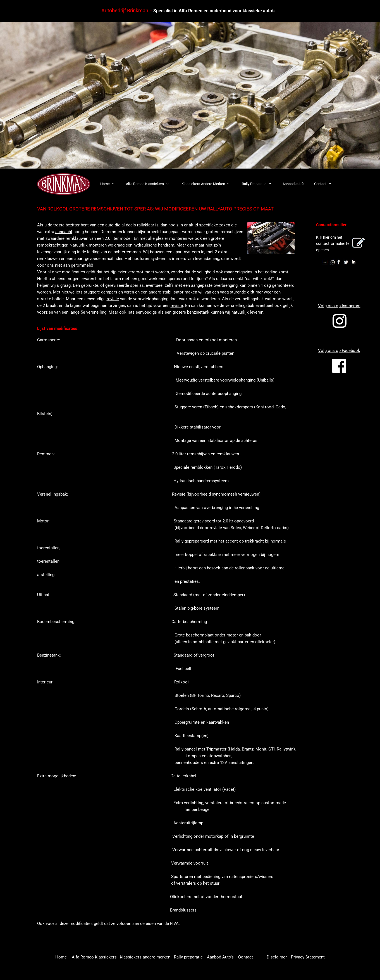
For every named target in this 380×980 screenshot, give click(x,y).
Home (62, 957)
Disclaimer (277, 957)
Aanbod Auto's (220, 957)
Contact (246, 957)
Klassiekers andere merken (145, 957)
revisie (113, 299)
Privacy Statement (308, 957)
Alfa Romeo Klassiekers (94, 957)
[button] (191, 162)
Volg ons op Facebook (339, 351)
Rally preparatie (188, 957)
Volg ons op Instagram (339, 306)
